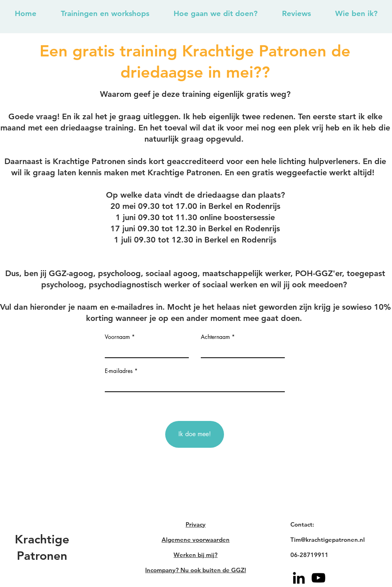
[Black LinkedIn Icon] (299, 578)
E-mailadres (119, 371)
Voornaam (117, 337)
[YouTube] (318, 578)
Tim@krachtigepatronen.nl (328, 540)
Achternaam (215, 337)
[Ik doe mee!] (195, 434)
